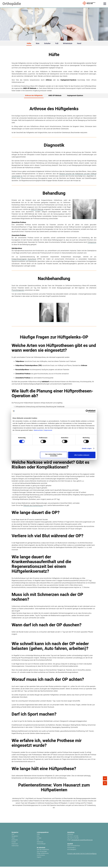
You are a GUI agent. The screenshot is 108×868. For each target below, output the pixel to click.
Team (13, 839)
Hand (79, 43)
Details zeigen (87, 448)
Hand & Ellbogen (41, 845)
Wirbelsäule (68, 43)
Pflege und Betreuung (43, 855)
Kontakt (14, 843)
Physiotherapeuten (18, 291)
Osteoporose (92, 244)
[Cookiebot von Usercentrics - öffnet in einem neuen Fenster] (87, 411)
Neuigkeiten (15, 837)
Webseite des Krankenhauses (33, 507)
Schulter (47, 43)
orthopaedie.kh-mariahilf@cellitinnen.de (82, 841)
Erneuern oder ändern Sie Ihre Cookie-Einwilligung (82, 855)
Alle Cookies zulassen (82, 455)
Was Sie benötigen (42, 853)
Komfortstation (41, 856)
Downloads (15, 841)
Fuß (57, 43)
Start (13, 835)
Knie (38, 43)
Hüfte (29, 43)
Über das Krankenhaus (43, 851)
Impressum (48, 430)
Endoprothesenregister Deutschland (24, 260)
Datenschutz (38, 430)
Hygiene (39, 858)
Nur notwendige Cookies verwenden (54, 455)
